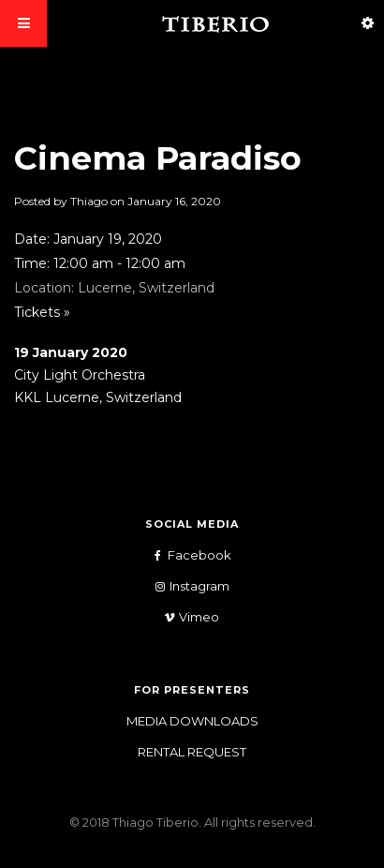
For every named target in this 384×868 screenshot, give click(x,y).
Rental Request (192, 752)
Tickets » (42, 312)
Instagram (185, 586)
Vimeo (185, 617)
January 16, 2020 (174, 201)
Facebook (185, 555)
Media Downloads (192, 721)
